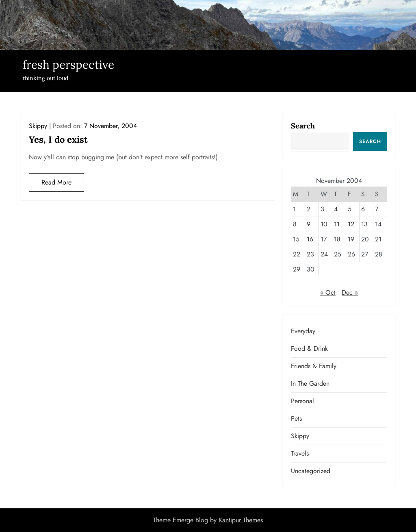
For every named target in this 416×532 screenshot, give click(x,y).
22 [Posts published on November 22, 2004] (297, 254)
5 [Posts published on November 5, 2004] (350, 209)
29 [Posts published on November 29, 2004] (297, 269)
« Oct (328, 292)
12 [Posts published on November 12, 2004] (351, 224)
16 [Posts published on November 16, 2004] (310, 239)
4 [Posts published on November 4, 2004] (336, 209)
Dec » (350, 292)
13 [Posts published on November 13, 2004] (364, 224)
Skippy (38, 126)
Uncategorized (311, 471)
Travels (300, 453)
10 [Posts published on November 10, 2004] (324, 224)
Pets (296, 418)
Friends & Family (314, 366)
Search (303, 126)
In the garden (310, 383)
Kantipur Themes (241, 520)
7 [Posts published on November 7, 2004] (377, 209)
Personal (302, 401)
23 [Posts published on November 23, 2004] (310, 254)
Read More (56, 182)
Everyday (303, 331)
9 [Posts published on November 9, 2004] (309, 224)
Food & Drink (309, 349)
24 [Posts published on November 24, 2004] (324, 254)
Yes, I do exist (58, 139)
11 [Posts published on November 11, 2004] (337, 224)
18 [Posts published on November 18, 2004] (337, 239)
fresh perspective (68, 65)
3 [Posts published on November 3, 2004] (322, 209)
